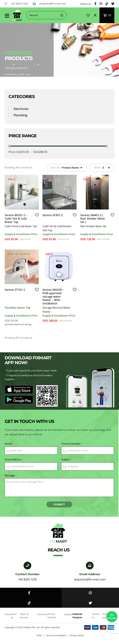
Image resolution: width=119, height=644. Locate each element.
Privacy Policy (78, 638)
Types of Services (24, 618)
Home (8, 617)
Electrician (21, 109)
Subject (67, 459)
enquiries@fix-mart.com (53, 4)
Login (95, 15)
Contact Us (96, 618)
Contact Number (72, 444)
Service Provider (52, 618)
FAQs (39, 638)
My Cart (107, 15)
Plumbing (20, 115)
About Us (14, 618)
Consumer (42, 617)
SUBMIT (59, 505)
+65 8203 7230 (20, 4)
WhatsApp (111, 616)
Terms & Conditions (56, 638)
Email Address (14, 459)
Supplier (68, 617)
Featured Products (77, 618)
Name (9, 444)
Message (11, 475)
